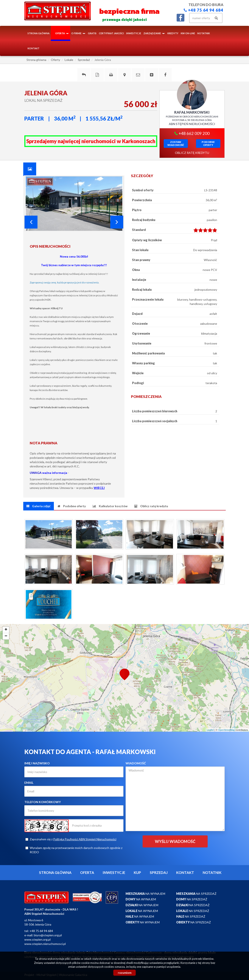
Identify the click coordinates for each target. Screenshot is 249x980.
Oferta (87, 873)
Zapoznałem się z (71, 839)
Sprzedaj (159, 873)
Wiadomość (136, 763)
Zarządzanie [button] (154, 33)
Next (117, 222)
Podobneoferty (208, 143)
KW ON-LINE (188, 33)
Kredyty (173, 33)
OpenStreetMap (227, 730)
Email (29, 783)
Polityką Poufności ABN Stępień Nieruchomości (85, 839)
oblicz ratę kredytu (192, 153)
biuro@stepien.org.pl (48, 935)
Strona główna (39, 33)
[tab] (30, 169)
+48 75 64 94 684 (204, 10)
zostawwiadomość (176, 143)
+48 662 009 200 (192, 133)
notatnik (204, 33)
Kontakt (33, 48)
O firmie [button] (78, 33)
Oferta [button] (62, 33)
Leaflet (210, 730)
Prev (31, 222)
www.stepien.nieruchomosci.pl (45, 944)
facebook (181, 18)
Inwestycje (134, 33)
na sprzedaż (196, 894)
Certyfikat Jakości (111, 33)
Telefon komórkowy (43, 802)
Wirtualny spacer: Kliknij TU (46, 308)
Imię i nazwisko (37, 763)
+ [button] (6, 630)
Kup (137, 873)
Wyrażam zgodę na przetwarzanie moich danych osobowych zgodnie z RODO (74, 850)
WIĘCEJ (99, 488)
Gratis (92, 33)
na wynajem (145, 894)
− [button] (6, 636)
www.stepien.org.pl (37, 939)
